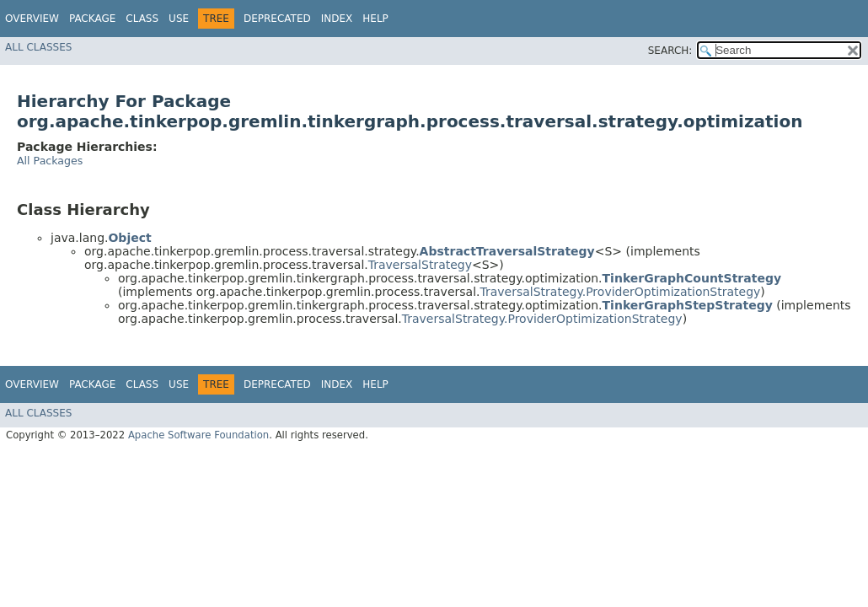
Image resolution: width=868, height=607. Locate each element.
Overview (32, 19)
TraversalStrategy (420, 265)
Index (337, 19)
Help (375, 19)
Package (92, 19)
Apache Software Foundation (198, 435)
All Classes (38, 47)
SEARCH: (670, 51)
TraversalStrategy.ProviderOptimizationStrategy (620, 292)
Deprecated (277, 19)
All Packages (50, 161)
